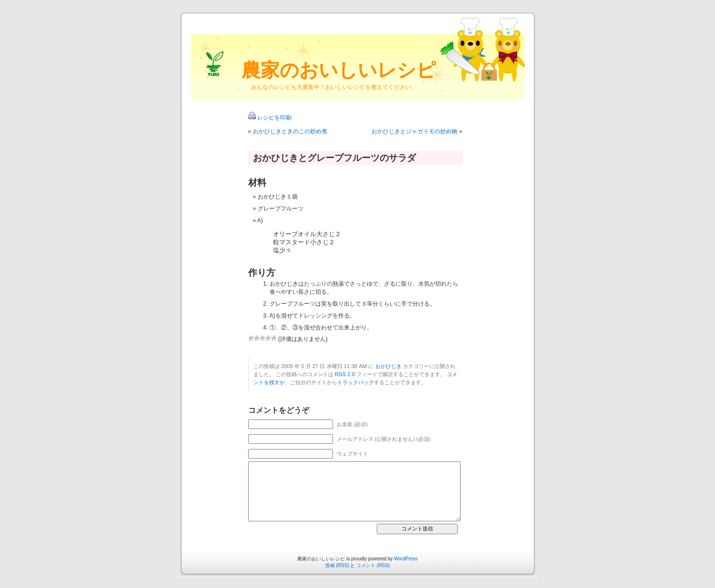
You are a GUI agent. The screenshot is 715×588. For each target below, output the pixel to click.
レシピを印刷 (274, 118)
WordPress (406, 559)
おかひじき (388, 366)
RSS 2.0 (345, 374)
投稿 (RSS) (337, 565)
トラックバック (356, 382)
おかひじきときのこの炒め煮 (290, 131)
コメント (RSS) (373, 565)
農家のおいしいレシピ (339, 70)
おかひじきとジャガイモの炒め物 (414, 131)
